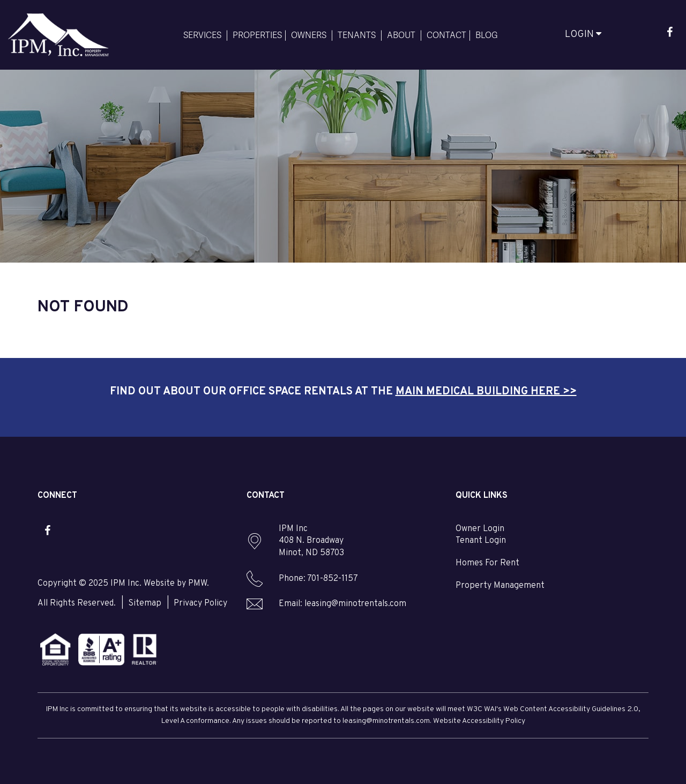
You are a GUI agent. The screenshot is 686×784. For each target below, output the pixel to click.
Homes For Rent (487, 563)
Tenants (357, 35)
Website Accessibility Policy (479, 721)
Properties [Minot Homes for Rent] (257, 35)
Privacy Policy (200, 603)
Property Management (500, 586)
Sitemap (145, 603)
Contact (446, 35)
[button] (670, 33)
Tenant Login (481, 541)
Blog (487, 35)
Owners (309, 35)
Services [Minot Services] (202, 35)
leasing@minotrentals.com (355, 604)
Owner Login (480, 529)
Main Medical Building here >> (486, 392)
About (401, 35)
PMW (197, 584)
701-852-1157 (333, 579)
